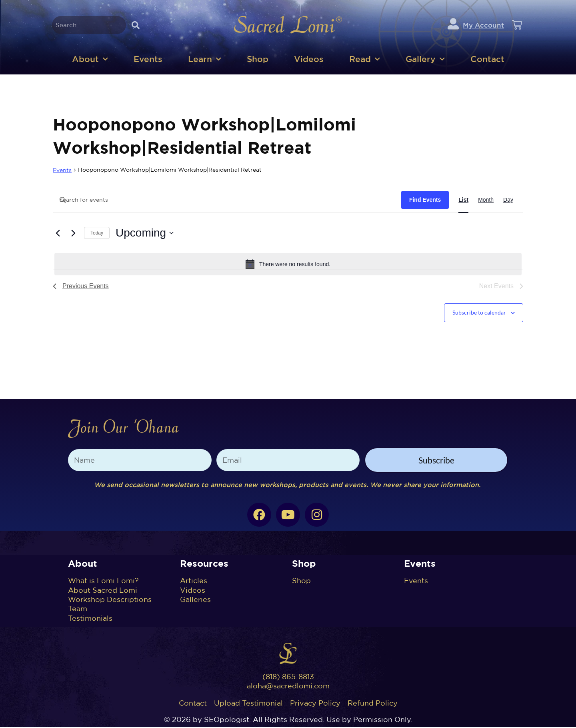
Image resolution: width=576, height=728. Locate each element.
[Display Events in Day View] (508, 201)
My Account (483, 25)
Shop (258, 60)
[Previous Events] (58, 234)
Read (365, 60)
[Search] (135, 25)
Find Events (425, 201)
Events (148, 60)
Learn (205, 60)
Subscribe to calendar (479, 313)
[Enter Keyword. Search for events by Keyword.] (227, 201)
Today (97, 234)
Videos (309, 60)
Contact (487, 60)
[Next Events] (73, 234)
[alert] (288, 265)
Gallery (425, 60)
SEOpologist (227, 720)
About (90, 60)
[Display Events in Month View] (486, 201)
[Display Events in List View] (463, 201)
